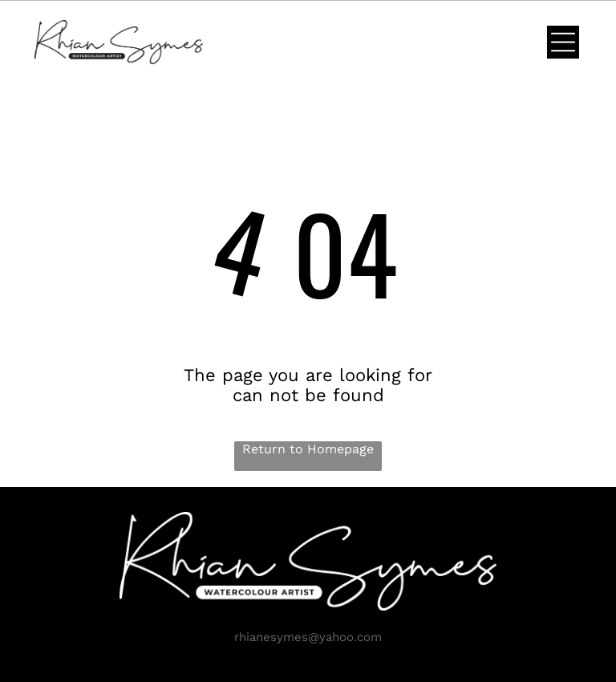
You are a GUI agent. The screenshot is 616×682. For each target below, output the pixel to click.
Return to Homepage (308, 449)
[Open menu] (563, 42)
